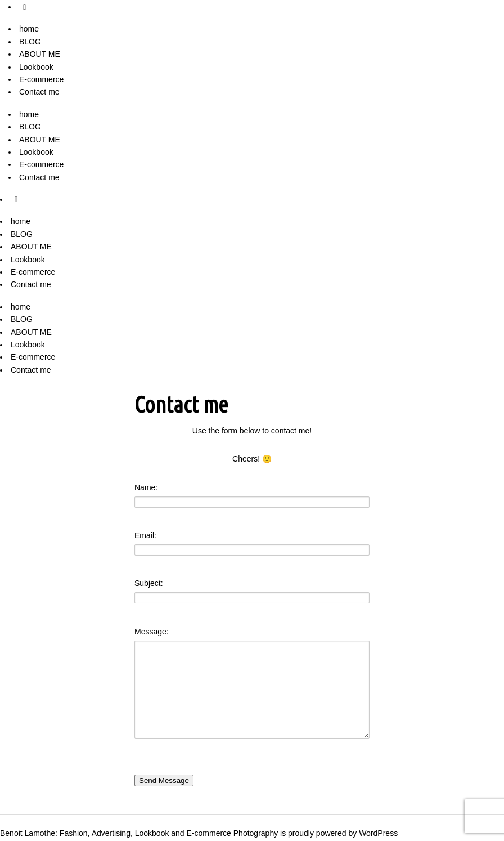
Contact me (39, 92)
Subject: (149, 583)
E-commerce (41, 79)
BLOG (30, 42)
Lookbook (36, 67)
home (29, 29)
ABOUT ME (40, 54)
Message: (152, 632)
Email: (145, 535)
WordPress (378, 833)
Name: (146, 487)
